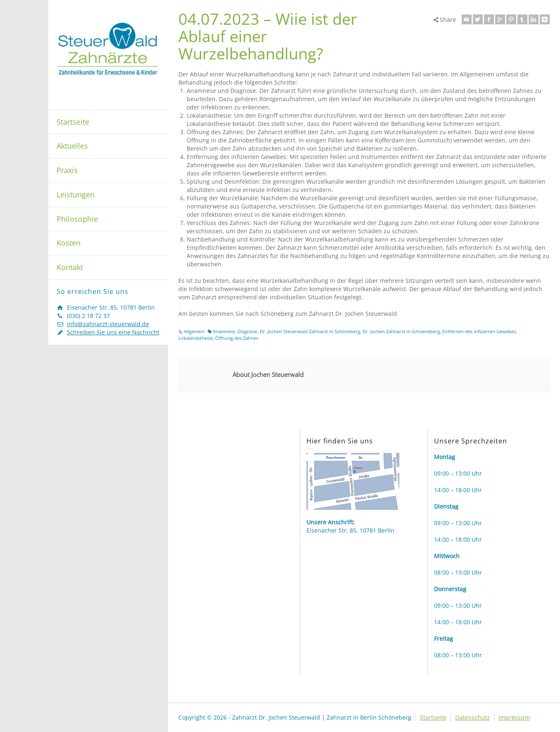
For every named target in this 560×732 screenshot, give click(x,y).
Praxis (67, 170)
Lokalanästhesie (196, 338)
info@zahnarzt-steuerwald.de (108, 324)
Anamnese (224, 331)
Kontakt (70, 267)
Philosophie (77, 219)
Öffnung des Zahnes (237, 338)
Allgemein (194, 331)
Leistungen (76, 194)
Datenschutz (472, 717)
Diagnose (247, 331)
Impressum (514, 717)
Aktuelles (72, 146)
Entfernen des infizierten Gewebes (479, 331)
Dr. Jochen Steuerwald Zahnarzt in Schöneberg (310, 331)
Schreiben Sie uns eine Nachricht (113, 332)
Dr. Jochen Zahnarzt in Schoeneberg (401, 331)
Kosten (69, 243)
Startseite (73, 122)
